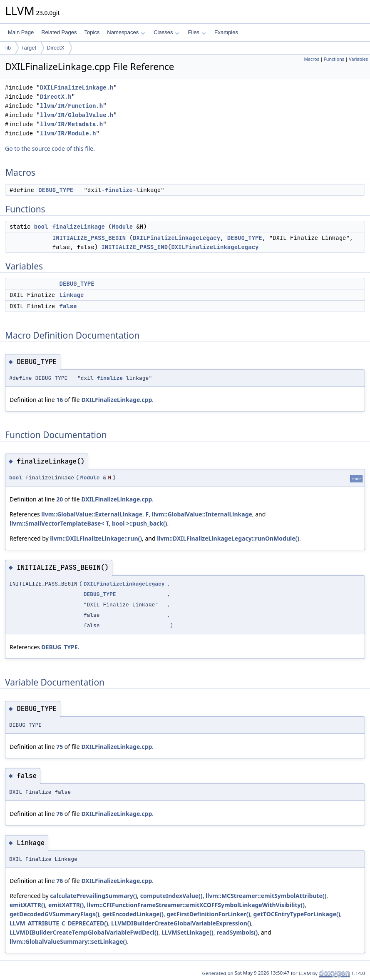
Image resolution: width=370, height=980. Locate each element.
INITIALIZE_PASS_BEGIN (89, 238)
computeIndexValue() (171, 896)
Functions (334, 59)
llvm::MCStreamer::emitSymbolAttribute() (266, 896)
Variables (358, 59)
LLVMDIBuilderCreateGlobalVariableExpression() (181, 923)
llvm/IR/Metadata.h (71, 124)
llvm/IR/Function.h (71, 106)
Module (122, 227)
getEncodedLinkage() (133, 914)
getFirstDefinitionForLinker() (208, 914)
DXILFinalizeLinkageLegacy (176, 238)
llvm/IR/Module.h (68, 133)
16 (60, 400)
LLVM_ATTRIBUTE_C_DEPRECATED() (59, 923)
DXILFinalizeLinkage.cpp (117, 400)
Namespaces (126, 32)
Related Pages (59, 32)
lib (8, 48)
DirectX (56, 48)
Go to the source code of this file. (50, 148)
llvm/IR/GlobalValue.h (77, 115)
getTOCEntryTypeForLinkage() (297, 914)
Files (197, 32)
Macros (312, 59)
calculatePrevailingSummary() (93, 896)
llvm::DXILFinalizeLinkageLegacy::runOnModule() (228, 538)
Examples (226, 32)
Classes (166, 32)
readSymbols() (237, 932)
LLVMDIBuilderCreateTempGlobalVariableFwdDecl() (84, 932)
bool (41, 227)
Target (29, 48)
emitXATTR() (27, 905)
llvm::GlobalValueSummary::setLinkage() (68, 941)
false (68, 306)
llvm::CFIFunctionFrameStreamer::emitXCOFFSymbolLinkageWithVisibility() (196, 905)
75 (60, 747)
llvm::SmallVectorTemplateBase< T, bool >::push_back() (88, 523)
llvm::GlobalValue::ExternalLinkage (92, 514)
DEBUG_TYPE (56, 190)
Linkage (72, 295)
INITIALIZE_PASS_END (134, 247)
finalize (119, 190)
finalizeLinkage (79, 227)
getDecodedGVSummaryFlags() (55, 914)
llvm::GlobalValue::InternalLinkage (202, 514)
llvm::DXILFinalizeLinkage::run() (96, 538)
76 (60, 814)
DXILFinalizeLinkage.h (77, 88)
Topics (92, 32)
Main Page (21, 32)
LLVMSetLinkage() (187, 932)
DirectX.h (56, 97)
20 (60, 499)
